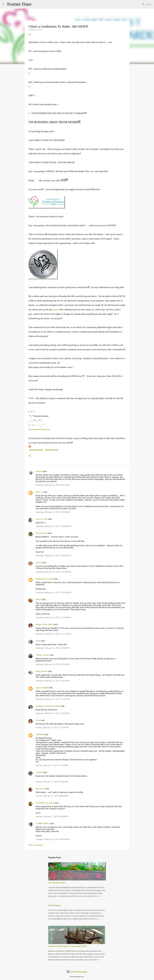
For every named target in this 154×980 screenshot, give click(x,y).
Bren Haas (40, 789)
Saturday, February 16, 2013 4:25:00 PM (53, 664)
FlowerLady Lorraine (44, 579)
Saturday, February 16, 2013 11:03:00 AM (53, 572)
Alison (38, 599)
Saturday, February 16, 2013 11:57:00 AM (53, 634)
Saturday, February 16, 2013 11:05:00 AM (53, 592)
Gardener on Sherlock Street (48, 706)
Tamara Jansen (42, 655)
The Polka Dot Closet (45, 803)
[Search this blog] (139, 4)
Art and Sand (41, 533)
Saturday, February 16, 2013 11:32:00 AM (53, 617)
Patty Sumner (41, 671)
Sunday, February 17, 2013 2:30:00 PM (52, 782)
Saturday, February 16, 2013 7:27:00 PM (53, 699)
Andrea (39, 471)
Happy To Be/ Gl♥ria (44, 624)
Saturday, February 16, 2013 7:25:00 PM (53, 681)
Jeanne (39, 562)
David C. (39, 492)
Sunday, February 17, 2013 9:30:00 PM (52, 816)
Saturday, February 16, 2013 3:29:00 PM (53, 648)
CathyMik (40, 734)
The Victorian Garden (57, 883)
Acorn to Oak (41, 519)
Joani (38, 641)
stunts (56, 310)
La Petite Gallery (43, 823)
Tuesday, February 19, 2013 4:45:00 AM (53, 839)
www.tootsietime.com (39, 429)
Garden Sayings (54, 905)
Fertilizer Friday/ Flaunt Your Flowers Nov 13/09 (67, 946)
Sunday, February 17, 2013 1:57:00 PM (52, 765)
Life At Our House (36, 450)
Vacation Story (52, 450)
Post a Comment (36, 845)
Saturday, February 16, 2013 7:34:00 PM (53, 713)
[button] (30, 35)
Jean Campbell (42, 688)
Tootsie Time (19, 4)
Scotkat (39, 772)
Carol (38, 720)
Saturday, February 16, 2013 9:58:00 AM (53, 512)
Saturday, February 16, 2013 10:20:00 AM (53, 526)
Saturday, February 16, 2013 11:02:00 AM (53, 556)
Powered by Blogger (77, 972)
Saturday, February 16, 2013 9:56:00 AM (53, 485)
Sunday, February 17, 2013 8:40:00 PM (52, 796)
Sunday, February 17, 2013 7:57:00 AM (52, 727)
